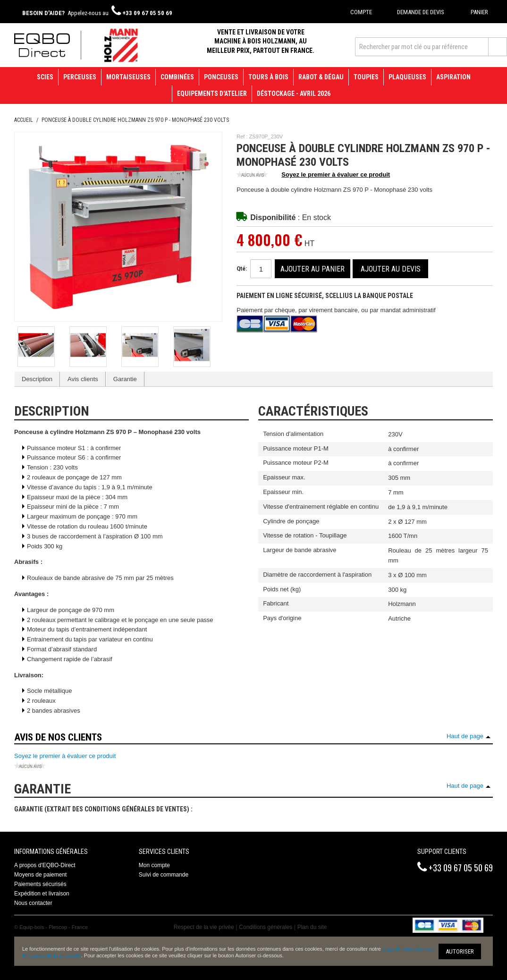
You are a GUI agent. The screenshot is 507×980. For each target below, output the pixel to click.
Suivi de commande (164, 875)
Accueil (24, 120)
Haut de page (465, 736)
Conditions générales (266, 927)
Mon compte (154, 865)
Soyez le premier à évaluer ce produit (313, 175)
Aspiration (453, 77)
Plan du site (312, 927)
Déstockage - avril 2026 (294, 94)
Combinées (177, 77)
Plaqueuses (407, 77)
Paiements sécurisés (40, 884)
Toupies (366, 77)
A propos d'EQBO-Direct (45, 865)
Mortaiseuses (128, 77)
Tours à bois (268, 77)
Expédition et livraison (42, 894)
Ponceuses (221, 77)
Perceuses (80, 77)
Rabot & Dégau (321, 77)
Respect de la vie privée (204, 927)
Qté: (242, 268)
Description (37, 379)
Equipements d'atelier (212, 94)
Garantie (125, 379)
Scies (45, 77)
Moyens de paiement (40, 875)
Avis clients (83, 379)
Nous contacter (33, 903)
